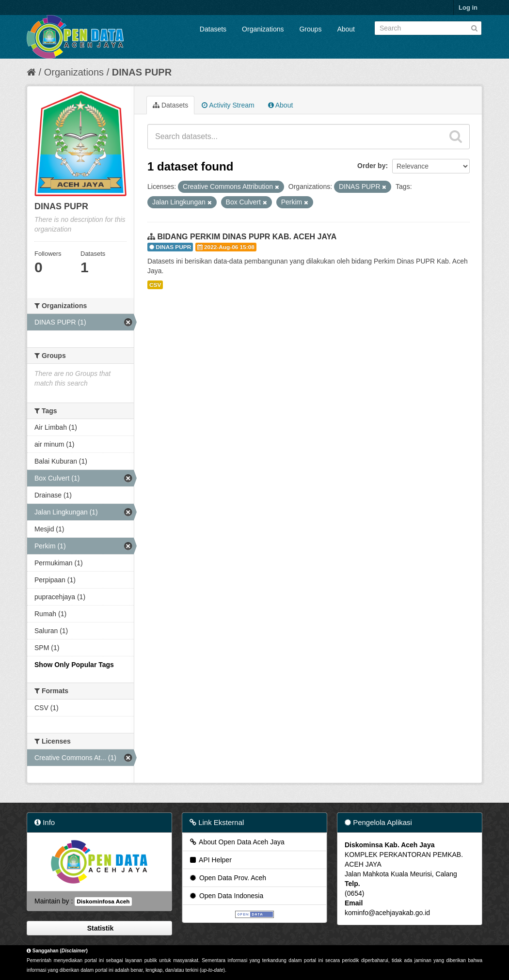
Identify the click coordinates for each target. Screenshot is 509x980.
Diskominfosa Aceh (103, 902)
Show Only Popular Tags (74, 665)
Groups (310, 29)
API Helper (210, 860)
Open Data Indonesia (226, 896)
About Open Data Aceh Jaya (237, 842)
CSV (155, 285)
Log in (468, 8)
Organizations (263, 29)
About (346, 29)
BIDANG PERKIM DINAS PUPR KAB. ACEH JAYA (247, 237)
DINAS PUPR (142, 72)
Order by (371, 166)
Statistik (99, 928)
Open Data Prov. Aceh (227, 878)
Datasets (213, 29)
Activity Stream (228, 105)
